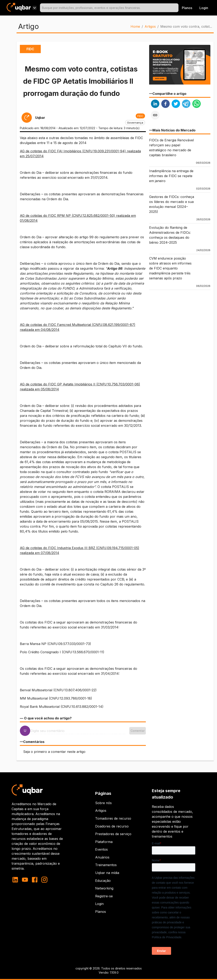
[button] (140, 116)
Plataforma (104, 842)
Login (99, 904)
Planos (187, 8)
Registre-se (104, 896)
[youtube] (25, 880)
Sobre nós (103, 803)
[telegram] (186, 104)
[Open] (177, 8)
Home (135, 26)
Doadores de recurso (112, 826)
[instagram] (44, 880)
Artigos (150, 26)
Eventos (101, 849)
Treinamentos (106, 865)
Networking (104, 888)
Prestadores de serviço (113, 834)
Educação (103, 881)
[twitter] (176, 104)
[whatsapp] (197, 104)
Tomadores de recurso (113, 818)
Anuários (102, 857)
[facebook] (165, 104)
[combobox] (109, 8)
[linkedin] (155, 104)
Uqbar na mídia (107, 873)
